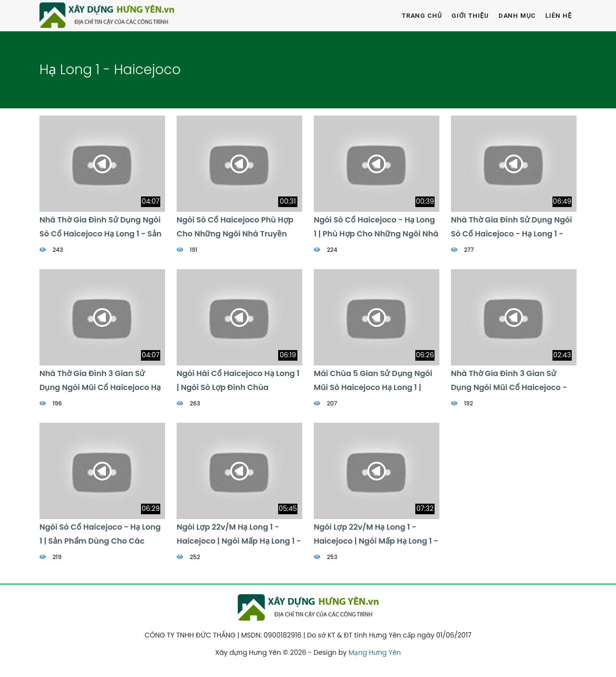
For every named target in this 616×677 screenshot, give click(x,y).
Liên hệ (558, 16)
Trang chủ (422, 16)
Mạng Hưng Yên (375, 652)
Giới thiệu (470, 16)
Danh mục (517, 16)
